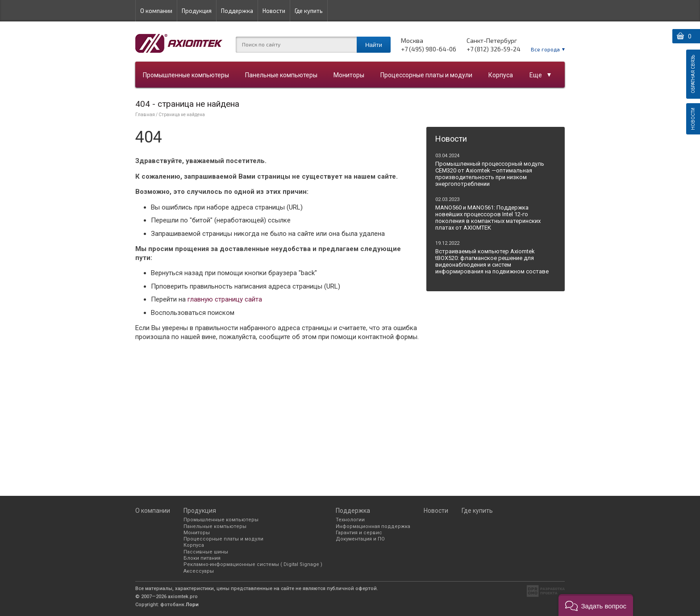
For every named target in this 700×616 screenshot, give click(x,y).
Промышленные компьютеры (186, 75)
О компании (156, 11)
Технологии (350, 520)
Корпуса (501, 75)
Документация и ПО (360, 539)
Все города (545, 49)
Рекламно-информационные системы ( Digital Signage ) (253, 564)
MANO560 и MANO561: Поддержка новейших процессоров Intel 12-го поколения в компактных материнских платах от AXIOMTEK (488, 218)
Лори (192, 605)
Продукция (197, 11)
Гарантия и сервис (359, 533)
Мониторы (349, 75)
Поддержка (237, 11)
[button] (596, 605)
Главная (145, 115)
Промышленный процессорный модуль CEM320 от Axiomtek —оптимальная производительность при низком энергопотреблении (490, 174)
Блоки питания (202, 558)
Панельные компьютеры (281, 75)
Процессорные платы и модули (426, 75)
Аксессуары (199, 571)
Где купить (309, 11)
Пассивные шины (206, 552)
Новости (274, 11)
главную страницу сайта (225, 299)
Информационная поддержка (373, 526)
